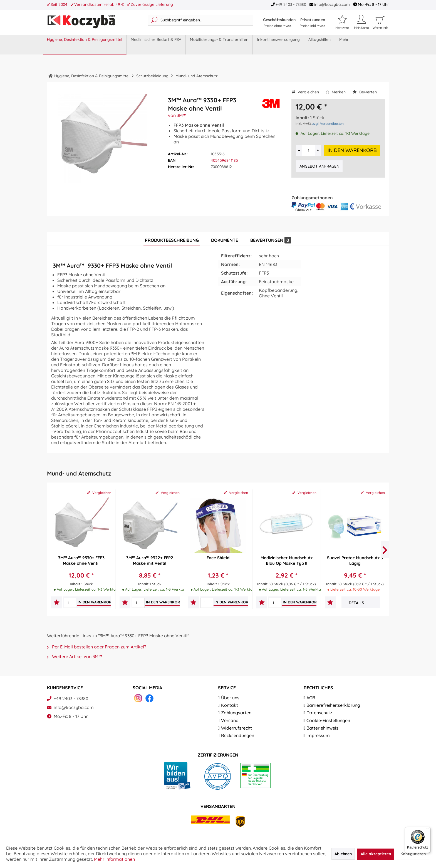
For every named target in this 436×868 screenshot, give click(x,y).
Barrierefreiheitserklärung (333, 705)
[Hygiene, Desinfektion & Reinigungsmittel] (85, 45)
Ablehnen (343, 854)
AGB (311, 698)
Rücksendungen (238, 735)
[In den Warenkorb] (96, 602)
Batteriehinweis (322, 728)
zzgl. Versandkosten (328, 124)
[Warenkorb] (380, 28)
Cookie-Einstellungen (328, 720)
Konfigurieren (413, 854)
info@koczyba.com (332, 4)
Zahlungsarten (236, 713)
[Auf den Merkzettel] (57, 603)
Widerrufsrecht (236, 728)
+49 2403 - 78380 (291, 4)
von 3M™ (177, 115)
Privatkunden (313, 23)
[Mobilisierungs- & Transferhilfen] (219, 45)
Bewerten (365, 92)
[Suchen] (154, 20)
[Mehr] (344, 45)
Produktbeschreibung (172, 240)
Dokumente (225, 240)
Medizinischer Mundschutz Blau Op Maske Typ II (287, 560)
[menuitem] (200, 20)
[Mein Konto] (361, 22)
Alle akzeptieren (376, 854)
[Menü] (427, 830)
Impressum (318, 735)
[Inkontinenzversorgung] (278, 45)
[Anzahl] (309, 150)
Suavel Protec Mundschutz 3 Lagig (355, 560)
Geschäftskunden (279, 23)
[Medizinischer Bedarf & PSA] (156, 45)
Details (356, 603)
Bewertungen (271, 240)
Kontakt (230, 705)
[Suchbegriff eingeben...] (200, 20)
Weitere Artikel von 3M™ (75, 656)
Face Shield (218, 558)
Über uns (230, 698)
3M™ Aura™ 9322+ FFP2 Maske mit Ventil (150, 560)
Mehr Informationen (114, 859)
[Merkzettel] (342, 22)
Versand (230, 720)
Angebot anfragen (319, 166)
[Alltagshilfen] (320, 45)
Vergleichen (305, 92)
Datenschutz (319, 713)
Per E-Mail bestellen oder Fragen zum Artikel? (97, 647)
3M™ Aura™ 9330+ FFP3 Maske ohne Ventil (81, 560)
